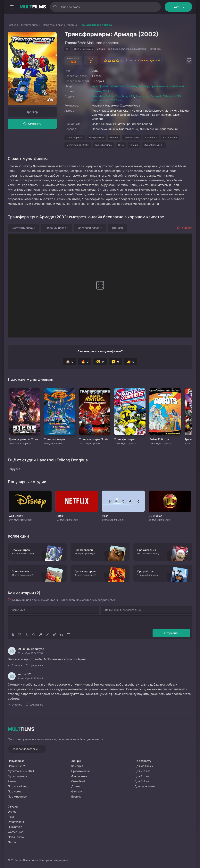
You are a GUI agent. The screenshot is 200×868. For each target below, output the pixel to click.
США (106, 91)
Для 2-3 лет (142, 771)
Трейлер (32, 112)
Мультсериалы (75, 138)
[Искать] (55, 7)
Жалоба (184, 228)
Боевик (114, 138)
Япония (97, 91)
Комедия (77, 766)
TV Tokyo (117, 100)
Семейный (78, 781)
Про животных (18, 796)
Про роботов (96, 138)
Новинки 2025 (17, 766)
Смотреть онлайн (23, 228)
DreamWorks (16, 822)
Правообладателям (25, 749)
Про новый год (18, 786)
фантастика (118, 86)
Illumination (15, 827)
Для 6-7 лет (142, 781)
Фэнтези (77, 791)
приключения (160, 86)
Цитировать (37, 665)
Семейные (151, 138)
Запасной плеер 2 (90, 228)
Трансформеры (104, 145)
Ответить (17, 665)
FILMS (33, 7)
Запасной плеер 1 (57, 228)
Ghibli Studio (16, 837)
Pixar (11, 817)
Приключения (132, 138)
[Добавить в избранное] (189, 60)
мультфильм (100, 86)
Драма (76, 786)
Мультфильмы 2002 (78, 145)
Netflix (12, 842)
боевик (132, 86)
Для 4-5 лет (143, 776)
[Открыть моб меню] (12, 7)
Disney (12, 812)
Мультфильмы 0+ (154, 145)
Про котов (15, 791)
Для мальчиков (145, 786)
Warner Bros (16, 832)
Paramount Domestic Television (156, 96)
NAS (131, 96)
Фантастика (170, 138)
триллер (143, 86)
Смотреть (35, 124)
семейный (177, 86)
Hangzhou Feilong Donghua (109, 96)
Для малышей (144, 766)
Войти (176, 7)
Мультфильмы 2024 (21, 771)
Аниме (12, 781)
